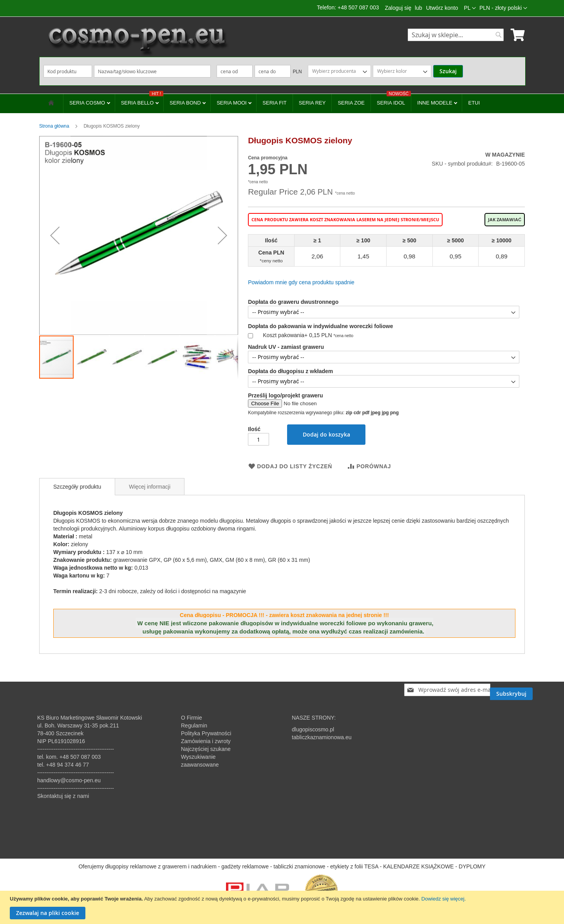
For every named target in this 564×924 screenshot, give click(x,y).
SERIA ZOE (351, 103)
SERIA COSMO (88, 103)
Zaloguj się (398, 8)
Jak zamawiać (505, 220)
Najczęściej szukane (206, 749)
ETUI (474, 103)
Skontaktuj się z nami (63, 796)
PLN (297, 72)
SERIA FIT (274, 103)
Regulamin (194, 725)
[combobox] (456, 35)
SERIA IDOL (394, 100)
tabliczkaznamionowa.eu (322, 737)
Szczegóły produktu (77, 487)
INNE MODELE (435, 103)
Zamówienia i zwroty (206, 741)
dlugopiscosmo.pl (313, 729)
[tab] (77, 487)
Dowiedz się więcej (443, 899)
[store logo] (137, 41)
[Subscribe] (511, 690)
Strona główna (54, 126)
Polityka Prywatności (206, 733)
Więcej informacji (150, 487)
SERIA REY (312, 103)
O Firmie (192, 718)
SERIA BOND (186, 103)
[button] (503, 8)
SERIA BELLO (142, 100)
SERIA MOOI (232, 103)
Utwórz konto (442, 8)
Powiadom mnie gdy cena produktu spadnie (301, 282)
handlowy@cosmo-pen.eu (69, 780)
